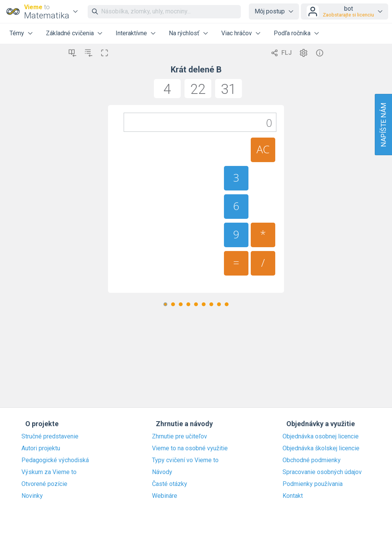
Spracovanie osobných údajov (322, 472)
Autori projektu (41, 448)
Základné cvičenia (70, 33)
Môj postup (270, 11)
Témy (17, 33)
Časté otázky (170, 484)
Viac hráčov (237, 33)
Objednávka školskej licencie (321, 448)
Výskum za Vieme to (49, 472)
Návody (162, 472)
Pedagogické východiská (55, 460)
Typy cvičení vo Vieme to (185, 460)
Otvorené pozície (44, 484)
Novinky (32, 496)
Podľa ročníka (292, 33)
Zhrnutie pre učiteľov (180, 437)
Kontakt (293, 496)
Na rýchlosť (184, 33)
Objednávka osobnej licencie (321, 437)
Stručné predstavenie (50, 437)
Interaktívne (131, 33)
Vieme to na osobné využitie (190, 448)
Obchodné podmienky (312, 460)
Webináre (165, 496)
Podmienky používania (313, 484)
